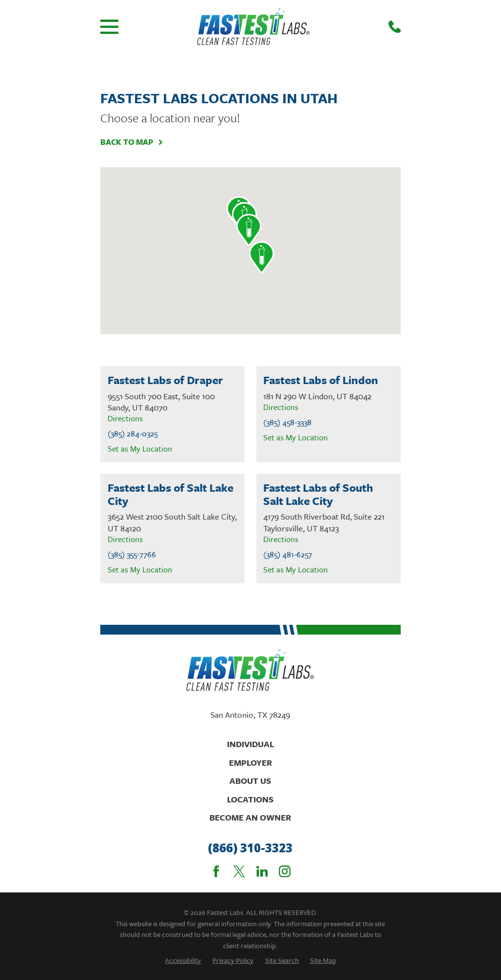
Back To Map (132, 142)
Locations (250, 799)
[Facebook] (216, 871)
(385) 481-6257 (288, 555)
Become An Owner (250, 817)
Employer (250, 763)
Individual (250, 744)
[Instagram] (285, 871)
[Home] (253, 27)
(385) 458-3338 (287, 422)
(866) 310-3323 (250, 848)
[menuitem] (183, 960)
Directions (125, 418)
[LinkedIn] (262, 871)
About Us (250, 781)
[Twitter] (239, 871)
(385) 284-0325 (133, 434)
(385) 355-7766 (132, 555)
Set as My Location (140, 449)
